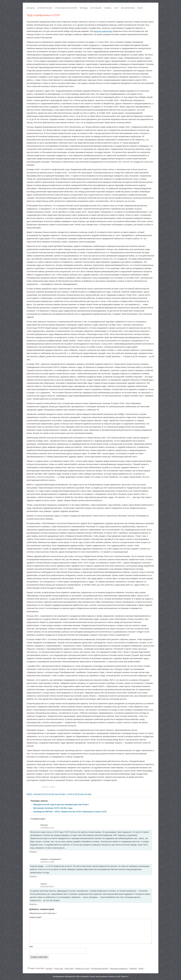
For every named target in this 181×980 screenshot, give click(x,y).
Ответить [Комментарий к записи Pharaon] (33, 852)
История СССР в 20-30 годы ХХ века (50, 794)
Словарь (108, 8)
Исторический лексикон (100, 969)
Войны (141, 969)
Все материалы (128, 8)
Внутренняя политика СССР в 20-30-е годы (53, 808)
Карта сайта (69, 969)
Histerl (29, 794)
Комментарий (36, 917)
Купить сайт (59, 969)
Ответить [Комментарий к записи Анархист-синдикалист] (33, 876)
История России (45, 8)
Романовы (133, 969)
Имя (31, 947)
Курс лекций (96, 8)
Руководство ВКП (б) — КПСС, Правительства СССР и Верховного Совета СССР (70, 812)
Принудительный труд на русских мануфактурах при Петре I (61, 804)
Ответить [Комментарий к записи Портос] (33, 904)
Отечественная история (66, 8)
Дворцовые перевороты (119, 969)
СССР (116, 8)
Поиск (140, 8)
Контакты (49, 969)
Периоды (84, 8)
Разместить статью (82, 969)
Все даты (31, 8)
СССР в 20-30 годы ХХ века (79, 794)
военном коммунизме (103, 31)
